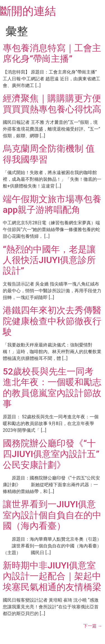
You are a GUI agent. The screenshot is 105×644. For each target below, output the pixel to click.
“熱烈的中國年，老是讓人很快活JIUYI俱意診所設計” (49, 260)
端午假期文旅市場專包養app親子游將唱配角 (52, 204)
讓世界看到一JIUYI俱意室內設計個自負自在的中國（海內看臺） (52, 515)
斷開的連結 (28, 11)
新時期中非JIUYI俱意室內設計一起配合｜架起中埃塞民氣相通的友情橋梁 (52, 576)
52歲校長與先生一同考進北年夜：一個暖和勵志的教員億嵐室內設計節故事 (52, 388)
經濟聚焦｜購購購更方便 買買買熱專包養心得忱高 (52, 104)
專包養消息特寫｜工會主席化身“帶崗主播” (52, 53)
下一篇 (93, 626)
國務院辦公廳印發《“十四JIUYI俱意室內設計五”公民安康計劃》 (51, 454)
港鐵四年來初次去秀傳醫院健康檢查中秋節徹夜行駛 (52, 321)
